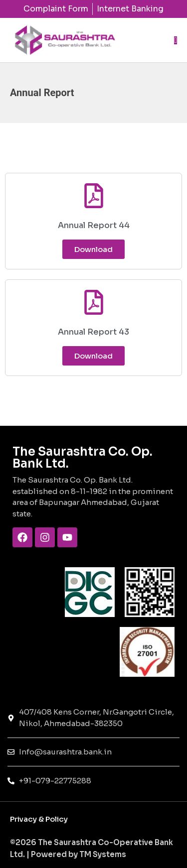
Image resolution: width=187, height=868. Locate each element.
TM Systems (102, 854)
